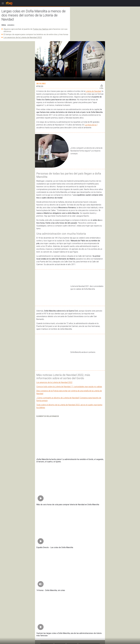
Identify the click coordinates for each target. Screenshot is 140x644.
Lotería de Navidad (93, 91)
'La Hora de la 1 (91, 125)
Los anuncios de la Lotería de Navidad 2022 (23, 37)
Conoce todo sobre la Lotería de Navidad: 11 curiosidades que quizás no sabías (69, 387)
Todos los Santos (41, 29)
